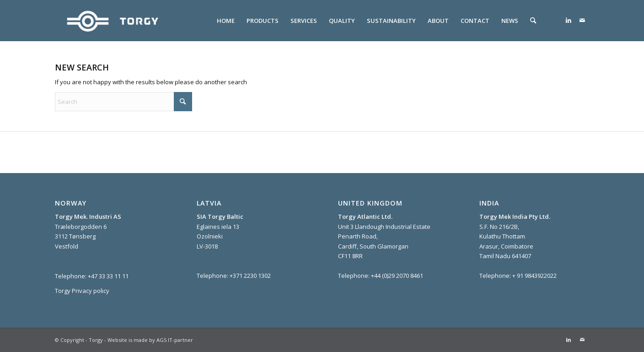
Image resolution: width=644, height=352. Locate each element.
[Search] (533, 21)
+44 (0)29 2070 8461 (397, 276)
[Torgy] (113, 21)
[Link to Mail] (582, 20)
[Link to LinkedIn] (569, 20)
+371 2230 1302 (250, 276)
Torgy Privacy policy (82, 291)
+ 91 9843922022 (534, 276)
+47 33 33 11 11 (108, 276)
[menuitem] (226, 21)
